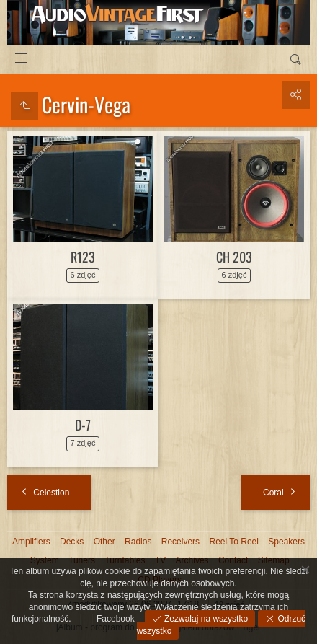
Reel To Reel (233, 542)
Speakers (286, 542)
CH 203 (234, 257)
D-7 (83, 425)
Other (104, 542)
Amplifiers (31, 542)
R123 (83, 257)
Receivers (180, 542)
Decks (72, 542)
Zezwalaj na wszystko (205, 619)
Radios (138, 542)
